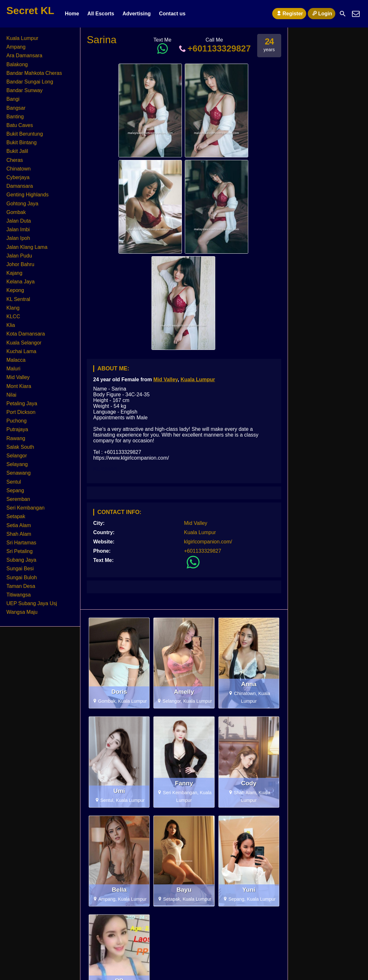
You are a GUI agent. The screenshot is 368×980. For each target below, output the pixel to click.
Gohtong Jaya (22, 204)
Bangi (13, 99)
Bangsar (16, 108)
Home (72, 14)
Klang (13, 308)
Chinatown (19, 169)
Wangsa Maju (22, 612)
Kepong (15, 290)
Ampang (16, 47)
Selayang (17, 464)
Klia (11, 325)
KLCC (13, 316)
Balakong (17, 64)
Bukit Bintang (21, 142)
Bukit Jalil (17, 151)
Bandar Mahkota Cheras (34, 73)
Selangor (17, 456)
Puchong (16, 421)
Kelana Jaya (20, 282)
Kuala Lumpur (198, 379)
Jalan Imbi (18, 229)
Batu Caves (20, 125)
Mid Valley (166, 379)
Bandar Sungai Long (30, 82)
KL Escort (105, 469)
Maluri (13, 369)
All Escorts (101, 14)
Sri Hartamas (21, 543)
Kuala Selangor (24, 343)
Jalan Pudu (19, 256)
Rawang (16, 438)
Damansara (20, 186)
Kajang (14, 273)
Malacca (16, 360)
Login (322, 13)
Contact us (172, 14)
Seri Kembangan (25, 508)
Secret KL (30, 11)
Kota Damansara (26, 334)
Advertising (136, 14)
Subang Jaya (21, 560)
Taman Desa (21, 586)
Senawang (19, 473)
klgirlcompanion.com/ (208, 542)
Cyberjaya (18, 177)
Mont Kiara (19, 386)
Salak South (20, 447)
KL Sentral (18, 299)
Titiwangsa (19, 595)
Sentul (14, 482)
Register (289, 13)
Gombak (16, 212)
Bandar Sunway (25, 90)
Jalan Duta (19, 221)
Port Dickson (21, 412)
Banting (15, 117)
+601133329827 (214, 48)
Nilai (11, 395)
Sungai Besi (20, 569)
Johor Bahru (20, 264)
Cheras (15, 160)
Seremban (18, 499)
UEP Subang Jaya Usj (32, 603)
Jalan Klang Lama (27, 247)
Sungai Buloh (22, 577)
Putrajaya (17, 429)
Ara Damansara (24, 55)
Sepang (15, 490)
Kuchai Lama (21, 351)
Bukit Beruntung (25, 134)
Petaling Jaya (22, 403)
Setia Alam (19, 525)
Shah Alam (19, 534)
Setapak (16, 516)
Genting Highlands (28, 195)
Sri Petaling (20, 551)
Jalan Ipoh (18, 238)
